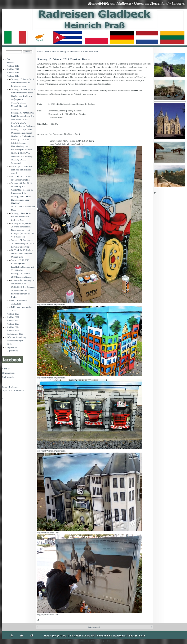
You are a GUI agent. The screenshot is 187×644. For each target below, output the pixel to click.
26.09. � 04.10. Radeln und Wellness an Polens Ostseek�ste (22, 254)
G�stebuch (12, 351)
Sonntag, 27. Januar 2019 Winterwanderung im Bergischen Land (22, 83)
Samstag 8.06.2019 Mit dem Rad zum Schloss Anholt (21, 170)
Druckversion (8, 373)
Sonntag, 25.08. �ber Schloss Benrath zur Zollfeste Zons (21, 217)
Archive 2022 (13, 321)
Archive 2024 (13, 327)
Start (9, 59)
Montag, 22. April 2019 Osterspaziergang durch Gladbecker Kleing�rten (22, 133)
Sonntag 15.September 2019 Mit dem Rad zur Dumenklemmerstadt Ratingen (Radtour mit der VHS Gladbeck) (23, 230)
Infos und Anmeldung (17, 337)
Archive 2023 (13, 324)
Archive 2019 (13, 76)
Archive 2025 (13, 331)
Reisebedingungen (15, 341)
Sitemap (6, 369)
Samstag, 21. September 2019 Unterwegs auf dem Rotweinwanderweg (22, 243)
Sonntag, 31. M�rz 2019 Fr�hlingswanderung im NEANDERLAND (23, 116)
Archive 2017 (13, 69)
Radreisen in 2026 (15, 334)
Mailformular (8, 377)
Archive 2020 (13, 314)
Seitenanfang (94, 627)
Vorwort (11, 63)
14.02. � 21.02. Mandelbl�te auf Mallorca (19, 106)
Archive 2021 (13, 317)
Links (9, 344)
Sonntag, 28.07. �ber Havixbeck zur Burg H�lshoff (21, 200)
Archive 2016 (13, 66)
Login (5, 383)
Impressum (12, 347)
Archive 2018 (13, 73)
